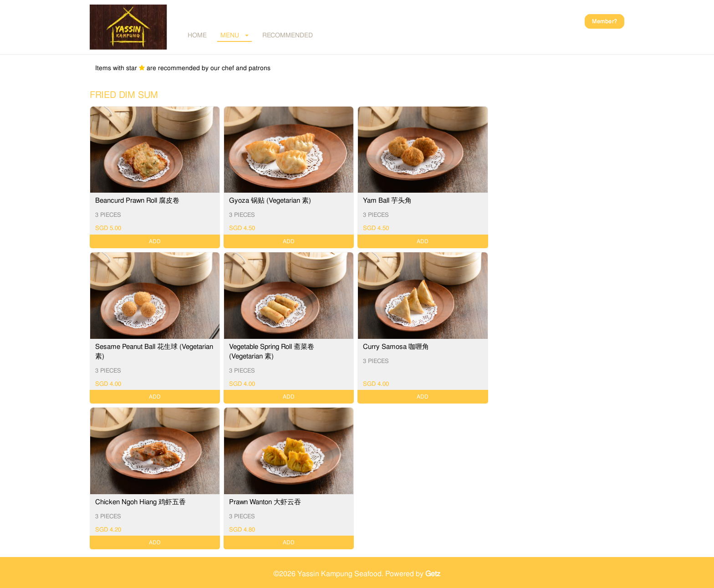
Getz (433, 574)
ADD (155, 241)
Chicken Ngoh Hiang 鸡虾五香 (140, 502)
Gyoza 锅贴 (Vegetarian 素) (270, 200)
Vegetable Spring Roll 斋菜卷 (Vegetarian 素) (272, 351)
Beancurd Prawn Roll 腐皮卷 (137, 200)
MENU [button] (235, 35)
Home (197, 35)
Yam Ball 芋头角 (387, 200)
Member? (604, 21)
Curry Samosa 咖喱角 (396, 347)
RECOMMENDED (288, 35)
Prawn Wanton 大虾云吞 (265, 502)
